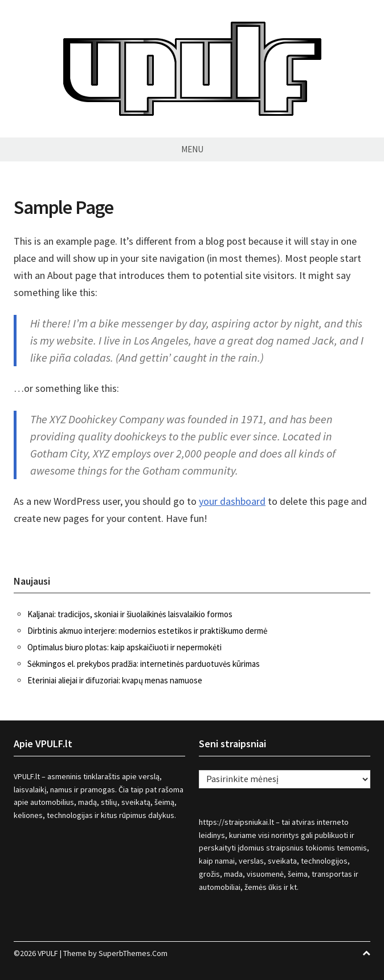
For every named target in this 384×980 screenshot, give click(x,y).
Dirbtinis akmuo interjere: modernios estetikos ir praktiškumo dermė (147, 631)
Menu (192, 149)
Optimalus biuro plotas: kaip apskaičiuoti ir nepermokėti (124, 647)
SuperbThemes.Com (133, 953)
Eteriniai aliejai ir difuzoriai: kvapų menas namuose (115, 680)
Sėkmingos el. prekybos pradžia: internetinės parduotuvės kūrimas (144, 664)
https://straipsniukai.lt (236, 822)
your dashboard (232, 501)
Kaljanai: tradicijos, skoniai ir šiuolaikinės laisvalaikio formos (130, 614)
